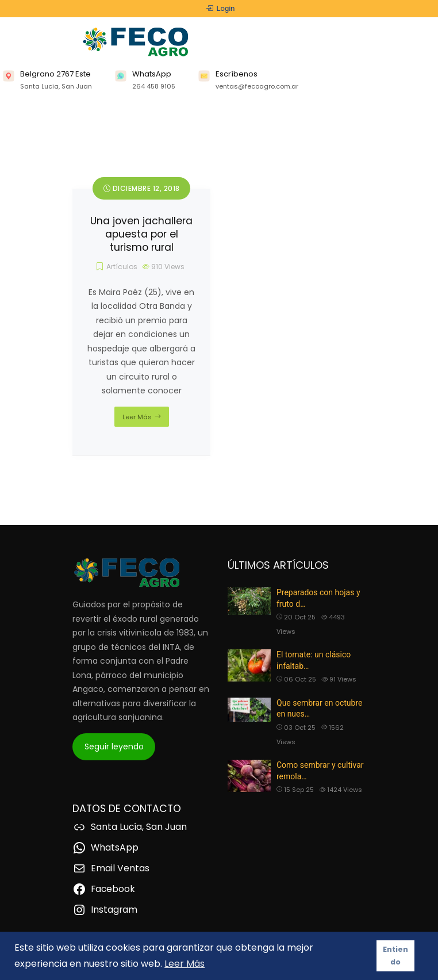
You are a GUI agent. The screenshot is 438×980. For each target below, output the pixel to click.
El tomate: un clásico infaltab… (314, 660)
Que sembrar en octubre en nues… (319, 709)
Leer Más (137, 417)
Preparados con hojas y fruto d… (318, 598)
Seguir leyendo (114, 747)
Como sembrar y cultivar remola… (320, 771)
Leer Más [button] (185, 964)
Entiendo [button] (395, 956)
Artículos (122, 267)
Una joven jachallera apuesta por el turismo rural (141, 234)
